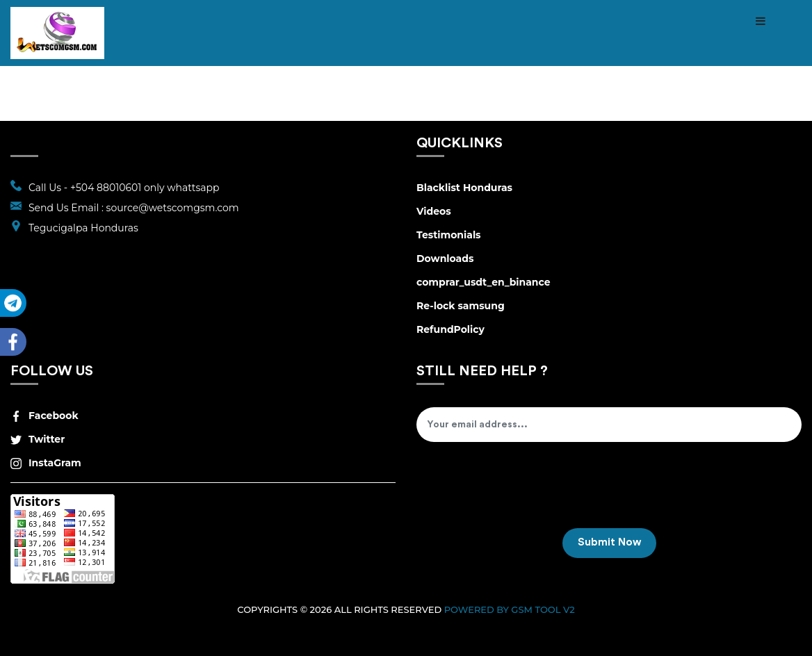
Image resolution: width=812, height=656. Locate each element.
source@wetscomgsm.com (173, 208)
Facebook (44, 416)
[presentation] (522, 490)
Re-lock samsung (461, 306)
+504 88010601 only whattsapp (145, 188)
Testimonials (449, 235)
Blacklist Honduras (464, 188)
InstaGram (46, 463)
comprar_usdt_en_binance (484, 282)
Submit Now (609, 542)
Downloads (445, 259)
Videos (434, 211)
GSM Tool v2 (543, 609)
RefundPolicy (450, 329)
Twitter (38, 439)
